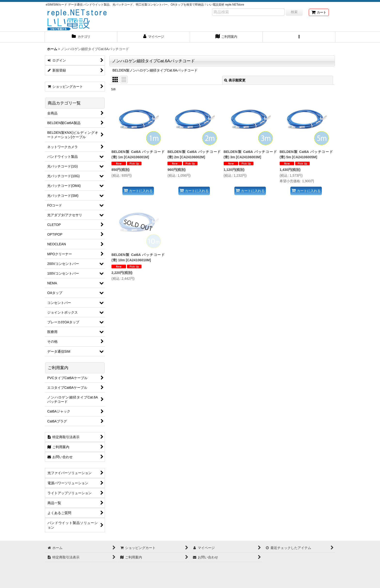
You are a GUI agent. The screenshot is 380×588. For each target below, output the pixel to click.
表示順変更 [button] (235, 80)
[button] (299, 37)
